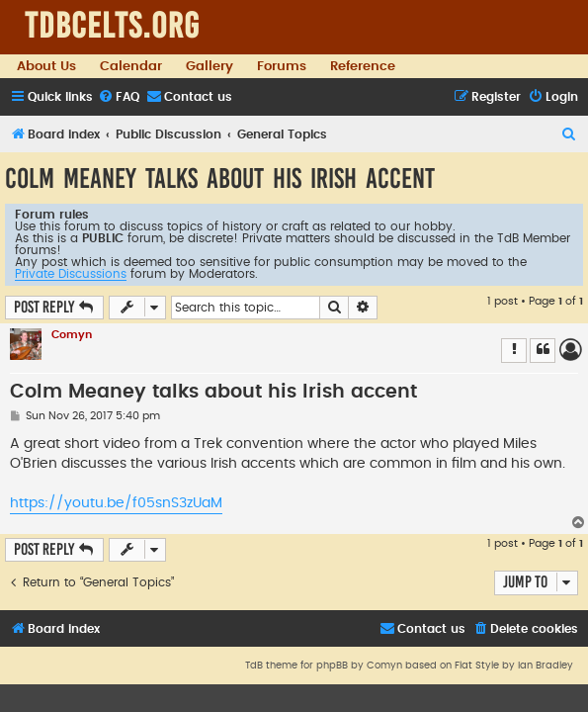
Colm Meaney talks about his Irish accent (220, 178)
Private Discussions (71, 274)
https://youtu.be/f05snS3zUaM (116, 503)
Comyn (72, 335)
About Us (46, 66)
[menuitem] (119, 97)
